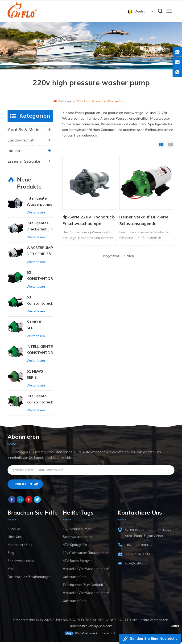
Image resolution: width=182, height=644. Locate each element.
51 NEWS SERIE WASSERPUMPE (40, 376)
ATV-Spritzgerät (75, 546)
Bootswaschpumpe (77, 538)
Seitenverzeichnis (21, 562)
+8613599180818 (138, 547)
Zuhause (62, 103)
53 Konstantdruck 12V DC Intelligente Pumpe (40, 302)
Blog (11, 554)
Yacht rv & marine (25, 131)
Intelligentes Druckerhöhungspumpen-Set (40, 228)
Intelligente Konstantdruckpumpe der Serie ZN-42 (40, 401)
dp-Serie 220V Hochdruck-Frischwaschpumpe (89, 222)
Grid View (161, 146)
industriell (17, 153)
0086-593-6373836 (139, 556)
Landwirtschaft (21, 142)
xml (10, 570)
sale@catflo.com (138, 565)
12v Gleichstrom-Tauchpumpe (85, 554)
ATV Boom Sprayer (77, 562)
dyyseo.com (103, 628)
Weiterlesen (36, 214)
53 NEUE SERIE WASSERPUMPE (40, 327)
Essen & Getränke (24, 163)
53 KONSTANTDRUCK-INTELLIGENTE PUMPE (40, 278)
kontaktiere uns (20, 546)
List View (170, 146)
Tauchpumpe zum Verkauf (83, 586)
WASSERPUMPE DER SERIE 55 (40, 253)
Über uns (15, 538)
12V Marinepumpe (77, 531)
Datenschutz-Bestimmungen (29, 578)
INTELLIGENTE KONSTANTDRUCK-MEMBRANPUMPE (40, 352)
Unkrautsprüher (75, 578)
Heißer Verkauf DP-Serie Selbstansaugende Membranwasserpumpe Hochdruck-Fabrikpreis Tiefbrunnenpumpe (144, 222)
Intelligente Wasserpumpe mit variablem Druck (39, 203)
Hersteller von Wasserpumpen (86, 570)
